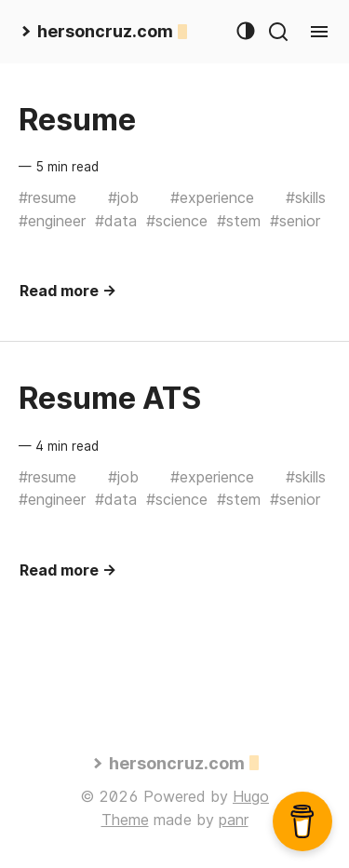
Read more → (68, 291)
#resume (47, 197)
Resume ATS (110, 398)
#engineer (52, 221)
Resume (77, 120)
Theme (125, 820)
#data (116, 221)
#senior (295, 221)
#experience (212, 197)
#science (177, 221)
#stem (239, 221)
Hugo (251, 796)
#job (123, 197)
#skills (306, 197)
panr (234, 820)
